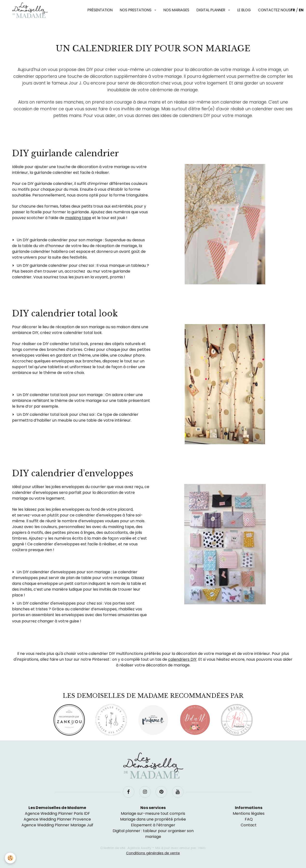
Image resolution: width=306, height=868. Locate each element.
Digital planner (211, 10)
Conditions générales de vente (153, 853)
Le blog (244, 10)
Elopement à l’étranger (153, 825)
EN (301, 10)
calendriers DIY (182, 659)
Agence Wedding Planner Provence (57, 819)
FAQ (249, 819)
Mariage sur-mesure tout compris (153, 813)
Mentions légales (249, 813)
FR (293, 10)
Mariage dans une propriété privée (153, 819)
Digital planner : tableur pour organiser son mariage (153, 834)
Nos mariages (176, 10)
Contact (249, 825)
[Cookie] (10, 858)
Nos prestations (136, 10)
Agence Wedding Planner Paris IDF (57, 813)
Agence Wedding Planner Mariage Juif (57, 825)
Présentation (100, 10)
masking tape (78, 218)
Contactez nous (274, 10)
